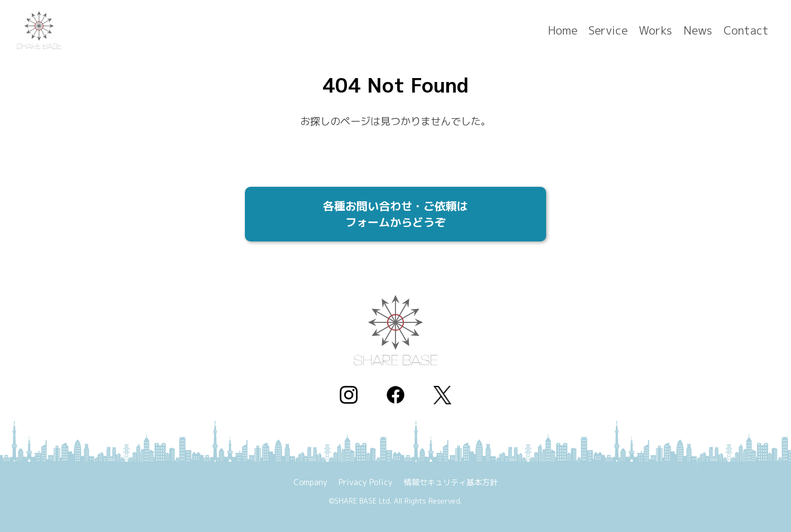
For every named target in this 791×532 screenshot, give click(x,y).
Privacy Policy (366, 482)
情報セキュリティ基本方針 (451, 482)
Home (563, 30)
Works (655, 30)
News (698, 30)
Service (608, 30)
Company (310, 482)
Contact (746, 30)
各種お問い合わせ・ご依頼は (395, 216)
